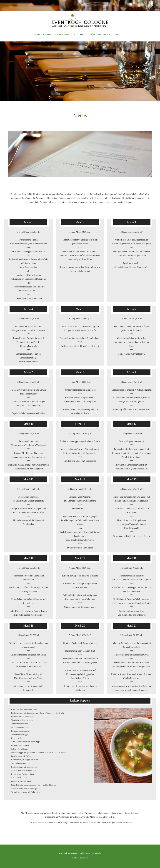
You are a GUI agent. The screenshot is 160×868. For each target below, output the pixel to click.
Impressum (84, 858)
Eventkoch (48, 35)
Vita (75, 35)
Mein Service (104, 35)
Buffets (92, 35)
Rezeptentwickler (63, 35)
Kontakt (116, 35)
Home (38, 35)
